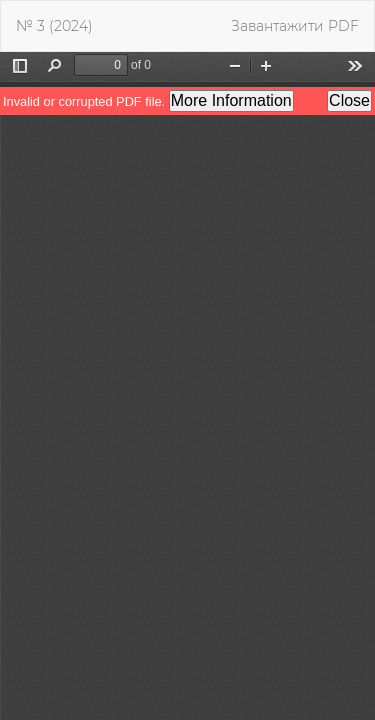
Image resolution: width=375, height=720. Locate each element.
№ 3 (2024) (54, 26)
